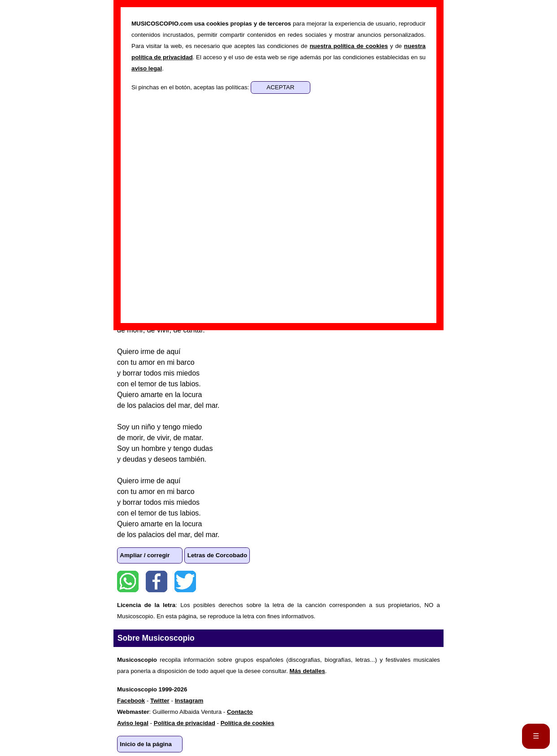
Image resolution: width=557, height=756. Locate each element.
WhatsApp (128, 581)
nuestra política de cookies (348, 46)
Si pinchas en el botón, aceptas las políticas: (191, 87)
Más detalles (307, 671)
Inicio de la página (146, 744)
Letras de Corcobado (217, 555)
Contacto (240, 712)
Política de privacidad (185, 723)
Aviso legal (133, 723)
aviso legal (147, 68)
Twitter (185, 581)
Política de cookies (248, 723)
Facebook (157, 581)
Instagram (189, 701)
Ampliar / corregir (145, 555)
